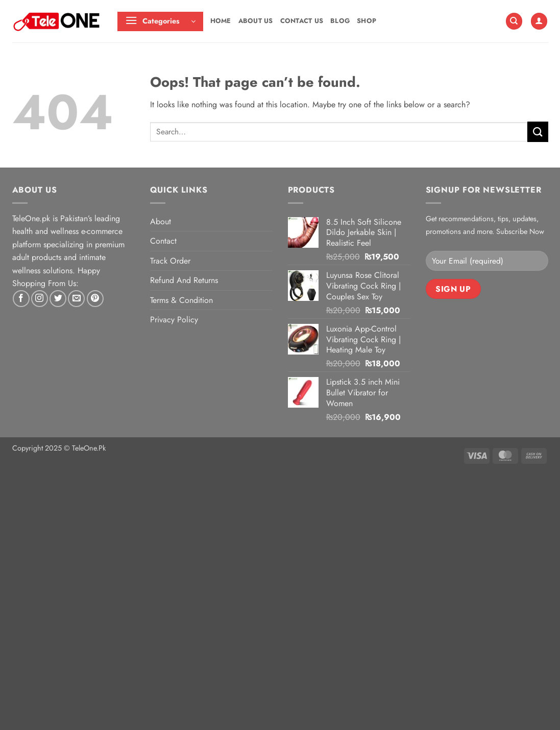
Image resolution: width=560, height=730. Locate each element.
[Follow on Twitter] (58, 299)
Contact (163, 241)
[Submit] (538, 132)
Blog (340, 21)
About (161, 221)
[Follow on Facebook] (21, 299)
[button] (160, 21)
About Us (256, 21)
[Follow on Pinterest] (95, 299)
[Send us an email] (76, 299)
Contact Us (302, 21)
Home (221, 21)
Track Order (170, 261)
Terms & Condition (181, 300)
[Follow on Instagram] (40, 299)
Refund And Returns (184, 280)
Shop (367, 21)
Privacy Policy (174, 320)
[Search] (514, 21)
